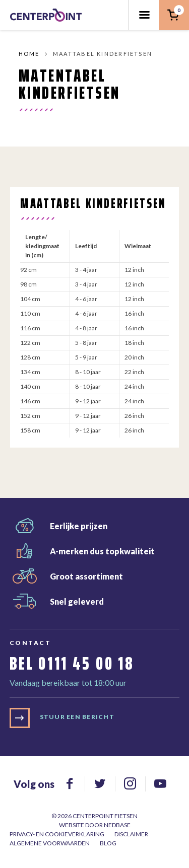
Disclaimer (131, 834)
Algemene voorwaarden (50, 843)
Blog (108, 843)
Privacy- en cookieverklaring (57, 834)
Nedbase (117, 825)
